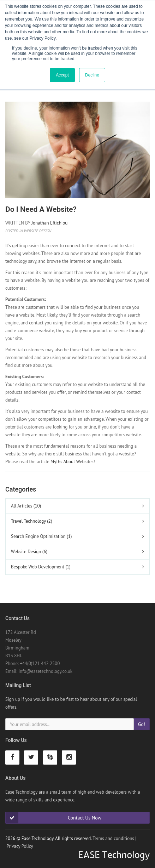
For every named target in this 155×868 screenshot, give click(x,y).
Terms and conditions (113, 838)
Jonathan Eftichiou (49, 223)
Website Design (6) (29, 552)
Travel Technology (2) (32, 521)
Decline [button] (92, 75)
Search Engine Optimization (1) (41, 536)
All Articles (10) (26, 506)
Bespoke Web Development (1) (41, 567)
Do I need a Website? (41, 209)
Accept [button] (62, 75)
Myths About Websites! (73, 462)
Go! (142, 724)
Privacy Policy (20, 846)
